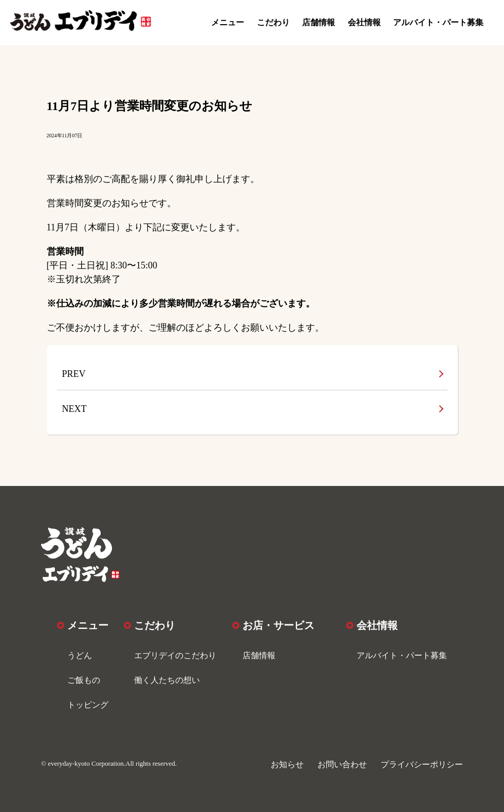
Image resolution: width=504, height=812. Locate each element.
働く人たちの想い (167, 680)
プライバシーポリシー (422, 764)
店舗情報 (319, 22)
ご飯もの (84, 680)
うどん (80, 655)
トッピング (88, 705)
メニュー (228, 22)
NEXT (74, 409)
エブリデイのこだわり (175, 655)
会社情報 (364, 22)
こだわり (273, 22)
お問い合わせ (342, 764)
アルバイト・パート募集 (438, 22)
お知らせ (287, 764)
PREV (74, 374)
